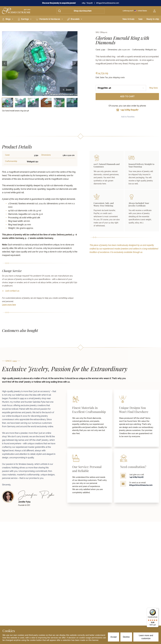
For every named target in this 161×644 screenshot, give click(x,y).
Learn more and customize (146, 637)
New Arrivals (128, 19)
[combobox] (121, 88)
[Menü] (157, 609)
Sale (140, 19)
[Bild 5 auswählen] (59, 103)
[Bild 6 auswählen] (72, 103)
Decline (126, 637)
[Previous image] (5, 64)
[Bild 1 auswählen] (7, 103)
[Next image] (75, 64)
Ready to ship (153, 19)
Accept (114, 637)
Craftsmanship (11, 161)
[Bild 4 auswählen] (46, 103)
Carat (7, 155)
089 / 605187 (87, 3)
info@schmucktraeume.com (108, 3)
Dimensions (46, 155)
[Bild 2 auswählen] (20, 103)
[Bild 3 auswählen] (33, 103)
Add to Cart (127, 96)
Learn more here (9, 305)
